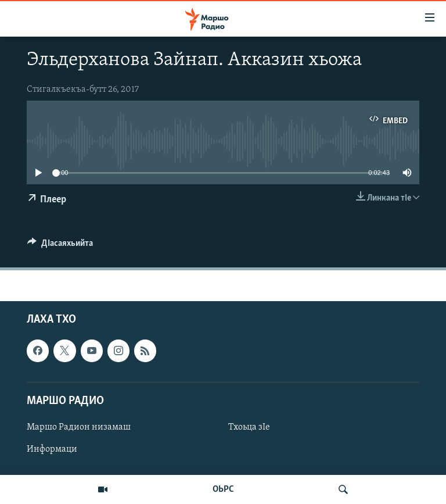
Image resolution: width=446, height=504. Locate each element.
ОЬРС (223, 489)
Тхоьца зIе (249, 427)
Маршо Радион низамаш (79, 427)
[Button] (60, 246)
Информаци (52, 449)
